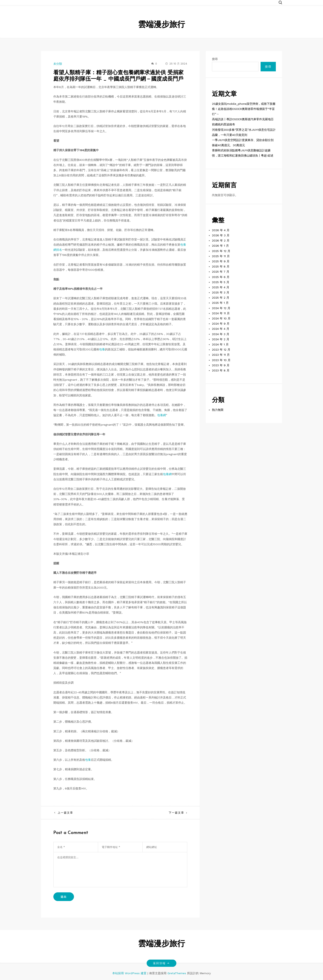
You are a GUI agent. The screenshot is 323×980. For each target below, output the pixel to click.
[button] (280, 3)
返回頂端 (161, 963)
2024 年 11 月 (221, 313)
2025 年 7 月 (221, 272)
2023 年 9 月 (221, 365)
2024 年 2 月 (221, 339)
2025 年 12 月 (221, 251)
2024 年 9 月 (221, 324)
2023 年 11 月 (221, 355)
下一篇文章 (176, 813)
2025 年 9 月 (221, 261)
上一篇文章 (65, 813)
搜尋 (215, 59)
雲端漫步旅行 (161, 25)
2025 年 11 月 (221, 256)
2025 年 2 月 (221, 298)
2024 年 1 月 (220, 344)
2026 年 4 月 (221, 230)
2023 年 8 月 (221, 370)
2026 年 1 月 (220, 246)
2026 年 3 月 (221, 235)
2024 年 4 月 (221, 329)
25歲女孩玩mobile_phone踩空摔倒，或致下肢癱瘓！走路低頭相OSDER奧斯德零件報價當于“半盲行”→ (244, 109)
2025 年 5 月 (221, 282)
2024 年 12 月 (221, 308)
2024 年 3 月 (221, 334)
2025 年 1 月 (220, 303)
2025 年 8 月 (221, 266)
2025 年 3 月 (221, 292)
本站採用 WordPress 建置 (130, 973)
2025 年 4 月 (221, 287)
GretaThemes (177, 973)
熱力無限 (218, 410)
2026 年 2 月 (221, 240)
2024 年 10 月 (221, 318)
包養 (102, 349)
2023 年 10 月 (221, 360)
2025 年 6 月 (221, 277)
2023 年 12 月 (221, 350)
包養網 (161, 415)
